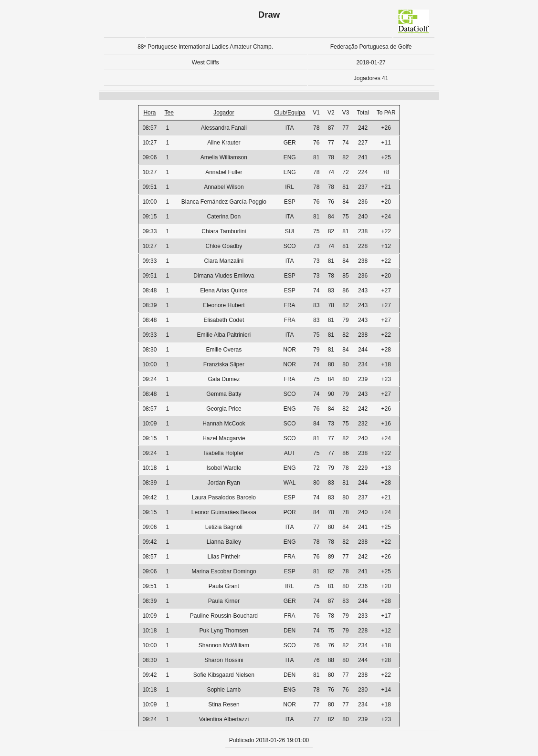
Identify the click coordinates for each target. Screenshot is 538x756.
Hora (149, 113)
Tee (169, 113)
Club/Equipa (290, 113)
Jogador (224, 113)
